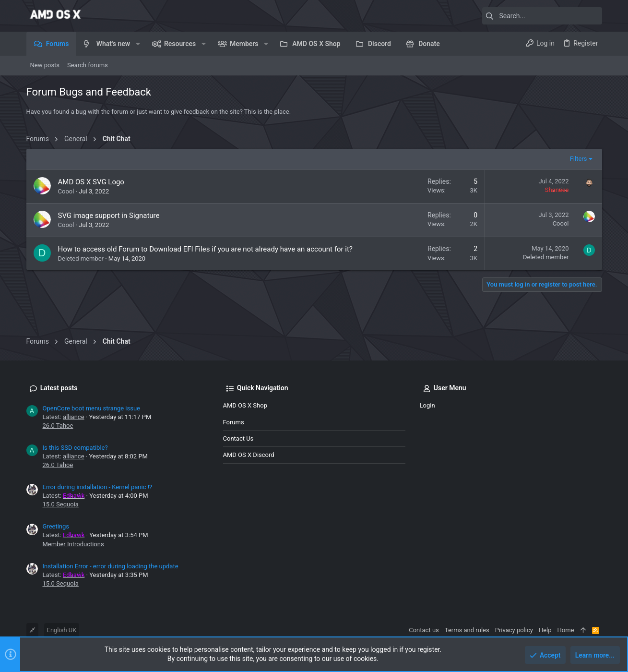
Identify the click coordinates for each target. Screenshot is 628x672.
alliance (74, 417)
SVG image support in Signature (109, 216)
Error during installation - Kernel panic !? (98, 487)
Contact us (238, 438)
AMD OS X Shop (245, 405)
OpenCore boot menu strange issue (92, 408)
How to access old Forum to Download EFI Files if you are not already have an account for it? (205, 249)
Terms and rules (467, 630)
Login (427, 405)
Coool (66, 191)
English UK (62, 630)
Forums (234, 422)
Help (545, 630)
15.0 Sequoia (61, 504)
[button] (137, 44)
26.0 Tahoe (58, 426)
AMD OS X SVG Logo (91, 182)
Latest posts (59, 388)
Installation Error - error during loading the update (111, 566)
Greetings (56, 526)
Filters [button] (579, 159)
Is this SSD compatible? (75, 448)
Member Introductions (73, 544)
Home (566, 630)
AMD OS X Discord (249, 455)
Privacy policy (514, 630)
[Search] (542, 16)
